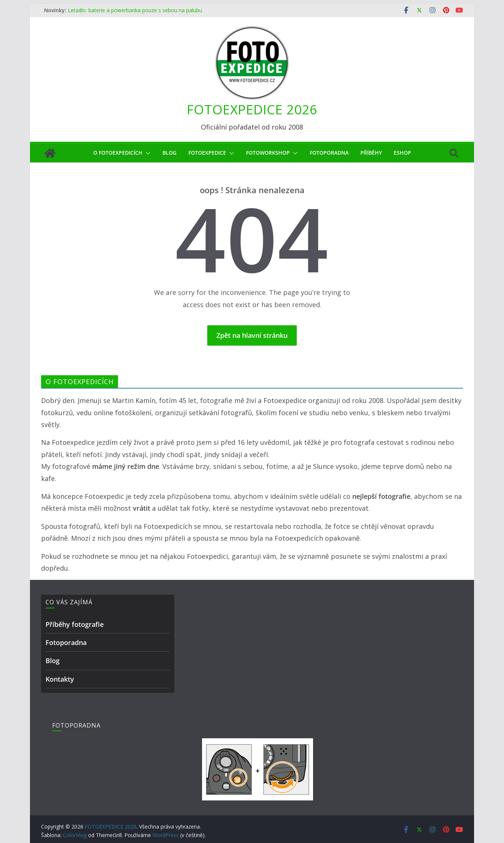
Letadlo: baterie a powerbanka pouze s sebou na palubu (135, 10)
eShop (402, 153)
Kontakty (60, 679)
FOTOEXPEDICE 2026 (252, 109)
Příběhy (371, 153)
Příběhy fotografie (75, 624)
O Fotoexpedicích (118, 153)
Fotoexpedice (207, 153)
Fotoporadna (329, 153)
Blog (169, 153)
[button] (147, 153)
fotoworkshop (268, 153)
